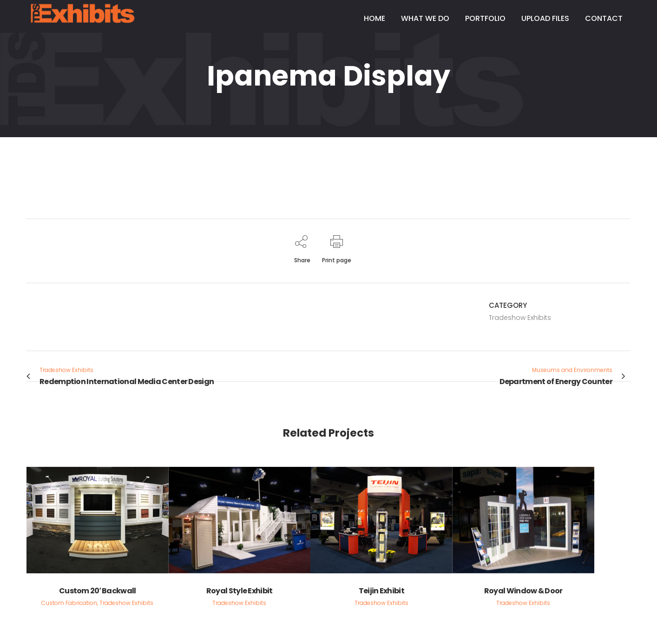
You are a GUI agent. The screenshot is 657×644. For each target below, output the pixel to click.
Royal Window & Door (523, 591)
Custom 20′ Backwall (98, 591)
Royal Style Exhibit (240, 591)
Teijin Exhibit (381, 591)
